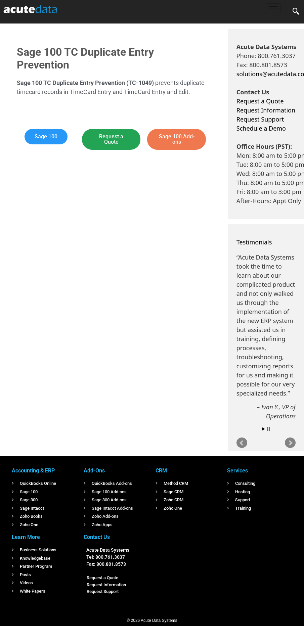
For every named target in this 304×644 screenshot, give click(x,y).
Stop (269, 429)
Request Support (260, 119)
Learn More (26, 537)
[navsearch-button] (296, 12)
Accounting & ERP (33, 471)
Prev (242, 443)
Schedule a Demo (261, 128)
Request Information (266, 110)
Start (263, 429)
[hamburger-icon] (273, 8)
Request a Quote (260, 101)
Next (290, 443)
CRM (161, 471)
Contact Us (97, 537)
